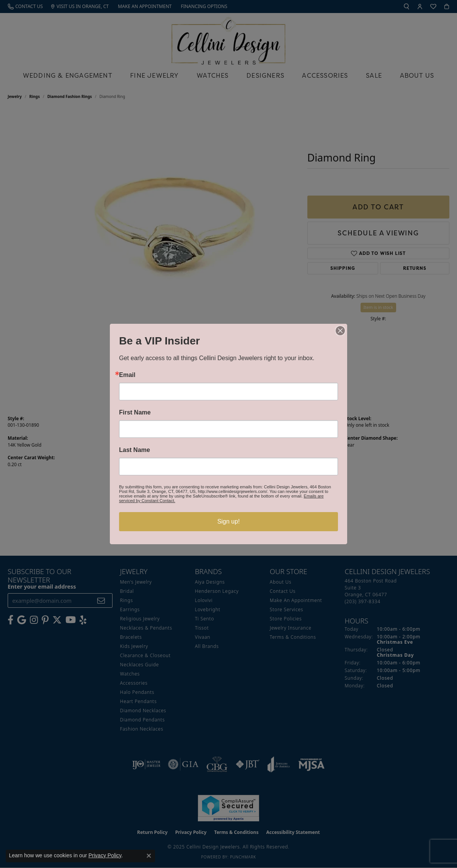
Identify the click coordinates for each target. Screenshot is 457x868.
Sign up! (229, 521)
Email (127, 375)
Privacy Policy (105, 855)
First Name (135, 413)
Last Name (135, 450)
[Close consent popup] (149, 856)
